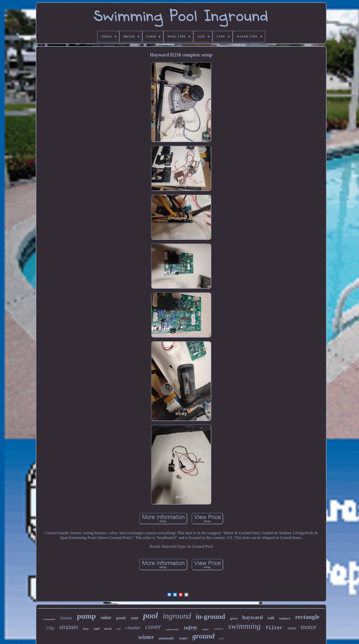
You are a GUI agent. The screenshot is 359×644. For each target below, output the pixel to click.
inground (177, 616)
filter (274, 628)
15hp (50, 628)
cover (153, 627)
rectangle (307, 617)
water (183, 638)
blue (86, 629)
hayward (252, 617)
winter (146, 637)
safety (191, 627)
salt (271, 618)
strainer (69, 627)
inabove (285, 618)
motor (309, 627)
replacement (172, 629)
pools (121, 618)
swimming (244, 626)
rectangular (49, 619)
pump (86, 616)
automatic (166, 638)
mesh (108, 629)
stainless (219, 629)
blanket (66, 618)
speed (234, 619)
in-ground (211, 616)
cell (96, 629)
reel (221, 638)
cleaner (133, 628)
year (135, 618)
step (118, 629)
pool (151, 616)
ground (203, 636)
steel (292, 628)
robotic (205, 629)
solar (106, 617)
